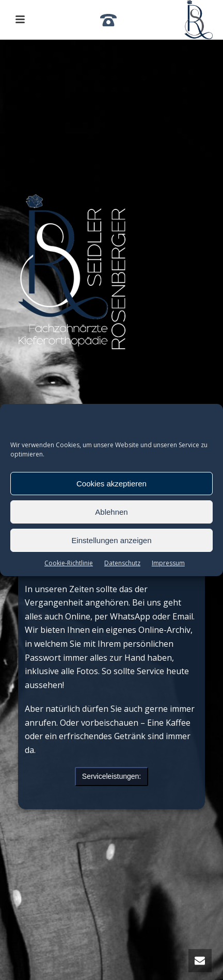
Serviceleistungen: (111, 776)
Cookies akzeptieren (111, 484)
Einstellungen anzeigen (111, 540)
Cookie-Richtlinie (69, 563)
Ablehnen (111, 512)
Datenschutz (122, 563)
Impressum (168, 563)
